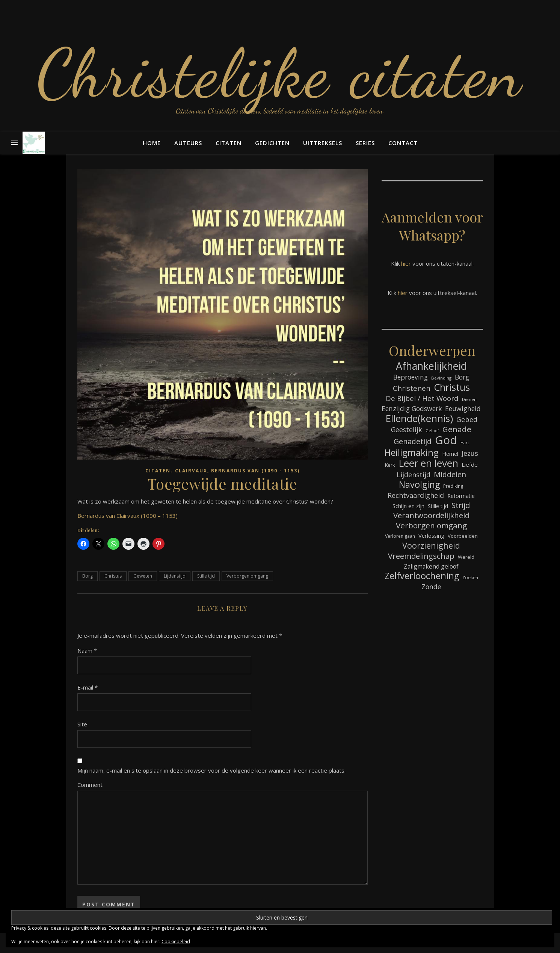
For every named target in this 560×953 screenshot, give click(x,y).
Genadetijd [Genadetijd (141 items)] (413, 441)
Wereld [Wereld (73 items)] (466, 557)
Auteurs (188, 143)
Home (152, 143)
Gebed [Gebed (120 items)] (467, 419)
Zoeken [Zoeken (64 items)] (470, 577)
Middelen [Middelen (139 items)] (450, 474)
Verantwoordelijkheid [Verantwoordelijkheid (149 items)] (431, 515)
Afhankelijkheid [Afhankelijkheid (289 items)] (431, 366)
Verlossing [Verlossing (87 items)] (431, 535)
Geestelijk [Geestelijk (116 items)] (407, 430)
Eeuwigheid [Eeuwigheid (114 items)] (463, 408)
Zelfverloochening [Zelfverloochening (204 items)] (422, 576)
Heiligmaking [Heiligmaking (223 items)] (411, 452)
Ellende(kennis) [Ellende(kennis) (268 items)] (419, 418)
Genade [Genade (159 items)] (457, 429)
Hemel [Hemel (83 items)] (450, 454)
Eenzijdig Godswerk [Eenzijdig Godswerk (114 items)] (412, 408)
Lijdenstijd (175, 576)
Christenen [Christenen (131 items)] (412, 388)
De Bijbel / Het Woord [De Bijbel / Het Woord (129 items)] (422, 398)
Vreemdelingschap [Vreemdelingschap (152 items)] (421, 556)
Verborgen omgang (247, 576)
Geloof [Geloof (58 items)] (432, 431)
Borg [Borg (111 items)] (462, 377)
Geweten (143, 576)
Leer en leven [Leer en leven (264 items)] (428, 463)
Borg (88, 576)
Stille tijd (206, 576)
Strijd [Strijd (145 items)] (461, 505)
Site (82, 724)
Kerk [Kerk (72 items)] (390, 465)
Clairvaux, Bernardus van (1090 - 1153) (237, 471)
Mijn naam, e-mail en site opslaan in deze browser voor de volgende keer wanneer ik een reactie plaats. (211, 770)
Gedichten (272, 143)
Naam (87, 650)
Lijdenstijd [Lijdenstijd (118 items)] (414, 475)
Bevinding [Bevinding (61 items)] (441, 378)
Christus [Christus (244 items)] (452, 387)
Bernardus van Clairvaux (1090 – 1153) (128, 516)
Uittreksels (323, 143)
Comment (90, 785)
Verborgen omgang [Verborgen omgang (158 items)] (431, 526)
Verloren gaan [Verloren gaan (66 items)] (400, 536)
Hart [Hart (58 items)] (465, 443)
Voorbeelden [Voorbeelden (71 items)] (463, 536)
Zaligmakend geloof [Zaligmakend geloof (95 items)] (431, 566)
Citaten (229, 143)
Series (365, 143)
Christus (113, 576)
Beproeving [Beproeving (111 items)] (411, 377)
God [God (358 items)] (446, 440)
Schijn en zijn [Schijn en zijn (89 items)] (408, 506)
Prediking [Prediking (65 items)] (453, 486)
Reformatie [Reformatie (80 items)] (461, 496)
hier (406, 263)
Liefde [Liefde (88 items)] (470, 464)
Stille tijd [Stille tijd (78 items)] (438, 506)
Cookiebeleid (176, 942)
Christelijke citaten (280, 73)
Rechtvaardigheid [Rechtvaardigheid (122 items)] (416, 495)
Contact (403, 143)
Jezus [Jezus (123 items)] (470, 453)
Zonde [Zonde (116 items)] (431, 587)
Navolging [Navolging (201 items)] (419, 485)
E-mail (88, 687)
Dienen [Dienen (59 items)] (469, 399)
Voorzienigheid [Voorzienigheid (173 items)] (431, 545)
